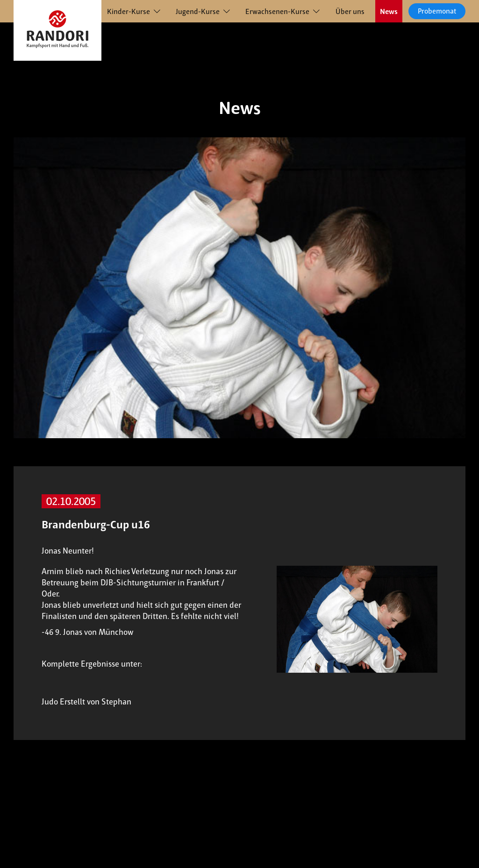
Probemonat (437, 11)
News (389, 11)
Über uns (350, 11)
